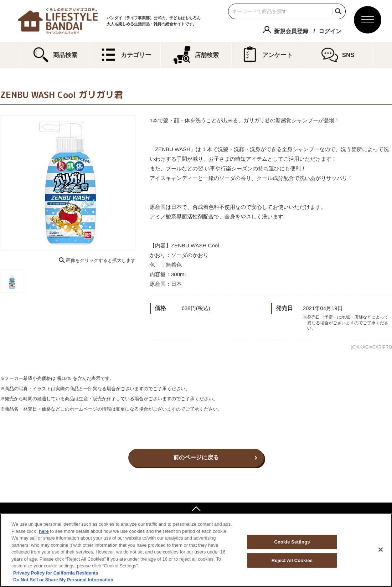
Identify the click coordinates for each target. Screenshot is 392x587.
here (44, 531)
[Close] (381, 550)
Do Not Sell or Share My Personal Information (63, 580)
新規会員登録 (291, 31)
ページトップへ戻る (196, 510)
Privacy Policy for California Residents (56, 573)
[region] (196, 550)
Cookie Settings (292, 542)
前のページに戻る (196, 457)
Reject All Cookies (292, 560)
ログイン (330, 31)
